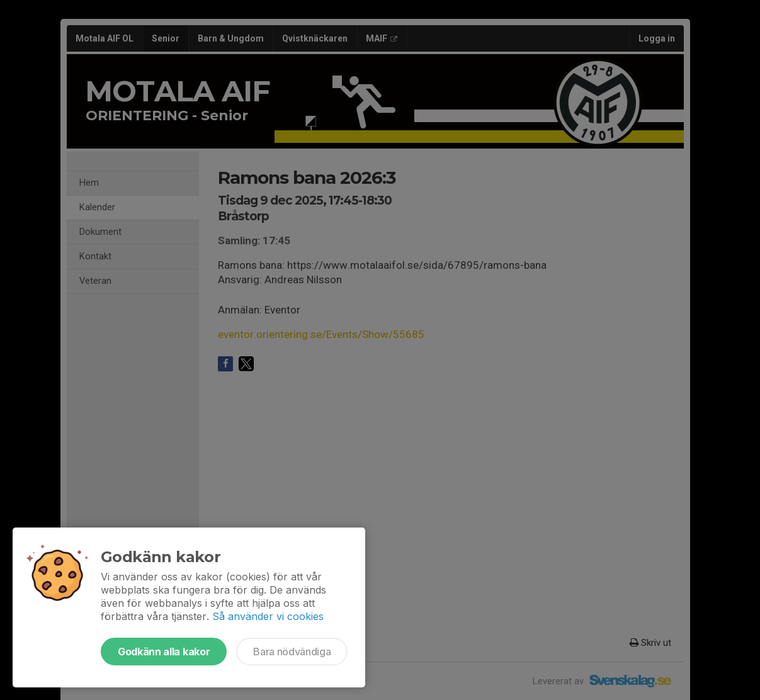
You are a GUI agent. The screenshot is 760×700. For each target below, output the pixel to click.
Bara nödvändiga (292, 652)
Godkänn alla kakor (164, 652)
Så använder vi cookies (268, 616)
